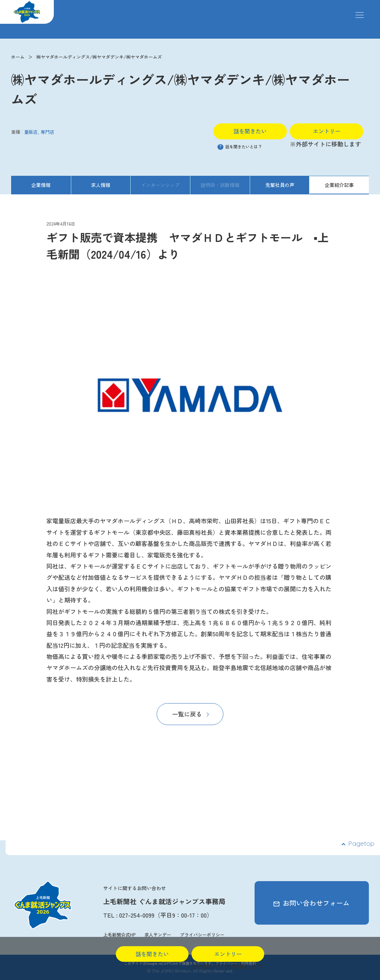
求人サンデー (158, 934)
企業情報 (41, 185)
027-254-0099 (137, 915)
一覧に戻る (187, 714)
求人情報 (101, 185)
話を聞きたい (250, 131)
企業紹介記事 (339, 185)
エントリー (327, 131)
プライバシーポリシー (202, 934)
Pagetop (361, 843)
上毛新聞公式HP (119, 934)
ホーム (18, 57)
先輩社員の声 (280, 185)
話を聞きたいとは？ (240, 146)
